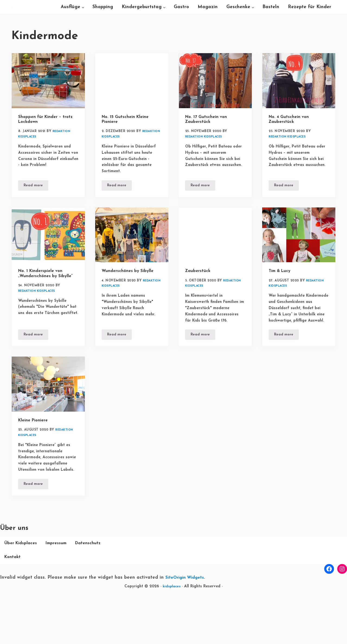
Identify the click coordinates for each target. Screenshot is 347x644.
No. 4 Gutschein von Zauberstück (291, 147)
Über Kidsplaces (22, 594)
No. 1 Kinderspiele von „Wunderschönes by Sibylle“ (43, 308)
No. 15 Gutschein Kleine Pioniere (128, 147)
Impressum (61, 594)
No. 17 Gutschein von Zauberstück (208, 147)
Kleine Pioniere (35, 461)
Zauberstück (199, 302)
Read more (36, 217)
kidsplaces (172, 638)
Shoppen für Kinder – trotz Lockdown (42, 147)
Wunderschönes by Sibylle (131, 302)
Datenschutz (18, 609)
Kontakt (50, 609)
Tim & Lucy (281, 302)
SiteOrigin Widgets (187, 629)
